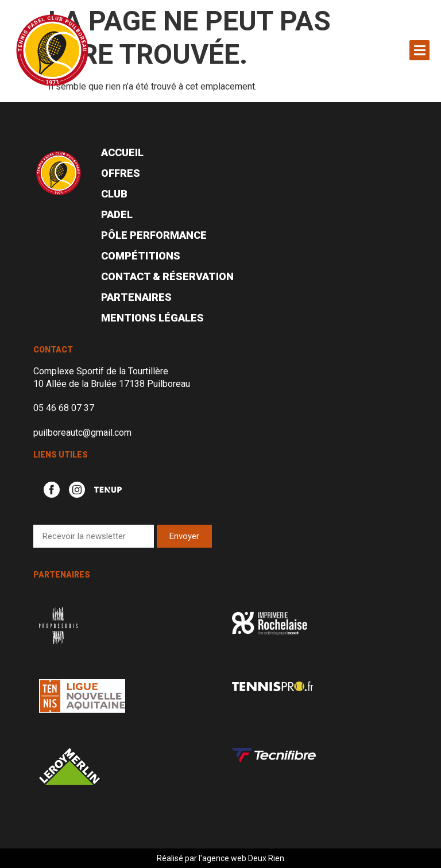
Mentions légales (152, 318)
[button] (419, 50)
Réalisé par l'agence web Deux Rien (220, 858)
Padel (117, 214)
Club (114, 194)
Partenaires (136, 297)
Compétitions (141, 256)
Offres (121, 173)
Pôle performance (154, 235)
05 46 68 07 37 (64, 408)
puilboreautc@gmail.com (82, 433)
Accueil (122, 152)
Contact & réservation (167, 276)
